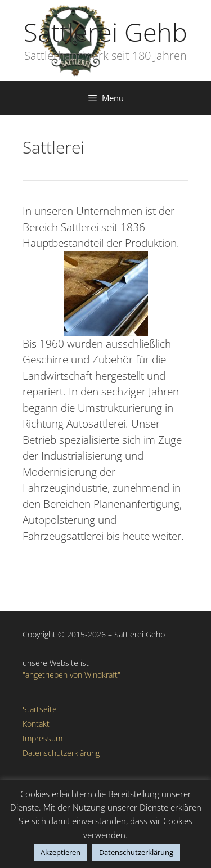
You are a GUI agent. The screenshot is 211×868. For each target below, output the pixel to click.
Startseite (40, 709)
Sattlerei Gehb (105, 32)
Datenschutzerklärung (61, 753)
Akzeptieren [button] (60, 852)
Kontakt (36, 724)
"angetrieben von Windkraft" (71, 675)
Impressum (42, 738)
